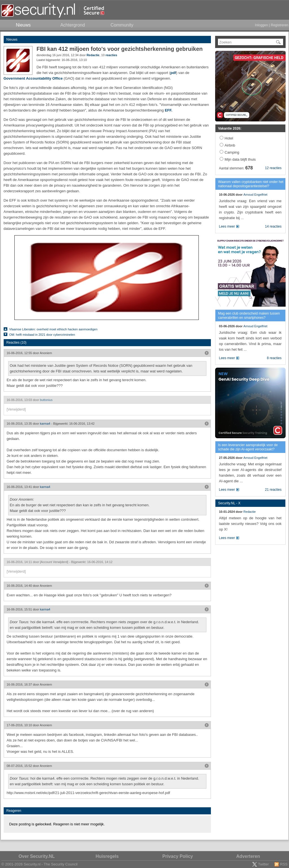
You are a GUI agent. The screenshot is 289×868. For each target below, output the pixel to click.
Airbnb (230, 145)
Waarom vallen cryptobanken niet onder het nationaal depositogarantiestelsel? (251, 184)
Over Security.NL (37, 856)
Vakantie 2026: (230, 128)
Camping (232, 152)
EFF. (168, 110)
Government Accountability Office (33, 78)
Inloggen (261, 25)
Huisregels (107, 856)
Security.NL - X (229, 503)
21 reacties (273, 490)
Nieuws (12, 40)
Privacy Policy (178, 856)
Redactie (93, 55)
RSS (284, 864)
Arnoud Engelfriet (255, 195)
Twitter (263, 864)
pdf (173, 73)
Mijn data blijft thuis (240, 159)
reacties (111, 55)
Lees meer (227, 226)
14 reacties (273, 226)
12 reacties (273, 168)
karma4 (45, 424)
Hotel (229, 138)
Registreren (279, 25)
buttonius (46, 400)
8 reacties (274, 358)
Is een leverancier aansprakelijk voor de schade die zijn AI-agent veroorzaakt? (248, 447)
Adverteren (248, 856)
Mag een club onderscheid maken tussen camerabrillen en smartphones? (249, 316)
